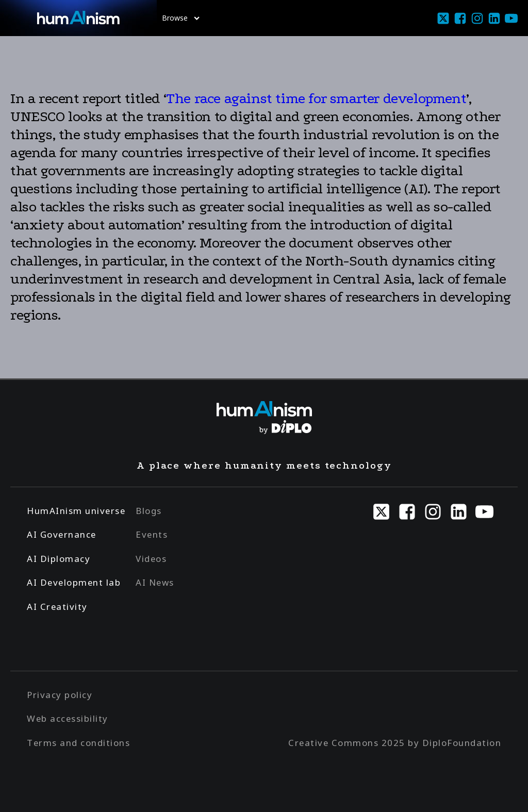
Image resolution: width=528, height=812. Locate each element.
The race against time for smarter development (316, 98)
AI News (155, 582)
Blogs (149, 511)
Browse (181, 18)
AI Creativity (57, 607)
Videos (151, 559)
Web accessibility (68, 718)
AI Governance (62, 534)
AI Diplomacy (59, 559)
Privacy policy (60, 695)
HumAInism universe (76, 511)
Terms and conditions (78, 743)
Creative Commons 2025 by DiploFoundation (395, 743)
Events (152, 534)
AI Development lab (74, 582)
